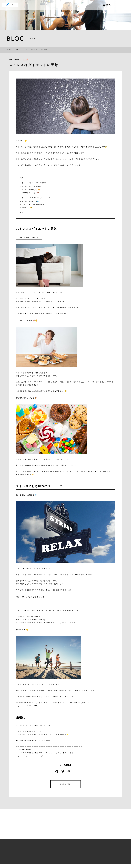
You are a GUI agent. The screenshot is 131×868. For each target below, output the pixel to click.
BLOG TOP (65, 785)
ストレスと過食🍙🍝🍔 (31, 190)
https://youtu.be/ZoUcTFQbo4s (29, 706)
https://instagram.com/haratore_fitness (32, 756)
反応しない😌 (27, 208)
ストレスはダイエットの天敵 (33, 183)
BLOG (26, 60)
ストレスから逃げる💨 (31, 202)
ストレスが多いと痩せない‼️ (33, 187)
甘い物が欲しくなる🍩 (31, 193)
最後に (23, 212)
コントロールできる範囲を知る (34, 205)
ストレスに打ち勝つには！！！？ (35, 198)
